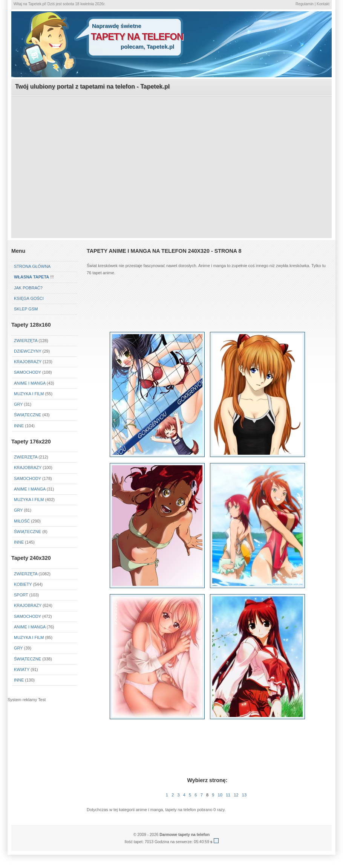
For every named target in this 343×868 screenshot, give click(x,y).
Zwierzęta (26, 341)
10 (220, 795)
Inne (19, 426)
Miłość (22, 521)
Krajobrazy (28, 362)
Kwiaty (22, 669)
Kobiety (23, 584)
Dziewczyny (28, 351)
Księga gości (29, 298)
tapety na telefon (137, 37)
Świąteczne (28, 415)
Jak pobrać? (28, 288)
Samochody (28, 372)
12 (236, 795)
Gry (18, 404)
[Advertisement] (171, 149)
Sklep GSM (26, 309)
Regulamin (305, 4)
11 (228, 795)
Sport (21, 595)
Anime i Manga (30, 383)
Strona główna (32, 266)
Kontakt (323, 4)
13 (244, 795)
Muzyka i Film (29, 394)
